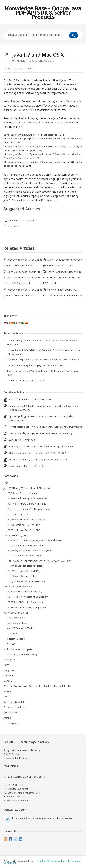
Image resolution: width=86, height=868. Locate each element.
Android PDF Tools (13, 797)
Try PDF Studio (11, 754)
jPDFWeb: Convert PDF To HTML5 (24, 571)
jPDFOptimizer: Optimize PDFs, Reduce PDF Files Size (35, 540)
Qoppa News (10, 712)
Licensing (8, 675)
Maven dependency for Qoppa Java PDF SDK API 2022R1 (37, 365)
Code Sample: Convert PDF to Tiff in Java (30, 466)
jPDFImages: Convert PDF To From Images (29, 509)
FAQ (6, 483)
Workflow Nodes (16, 618)
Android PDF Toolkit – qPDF (18, 649)
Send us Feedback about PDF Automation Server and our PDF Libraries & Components (22, 277)
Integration (9, 670)
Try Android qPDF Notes (16, 758)
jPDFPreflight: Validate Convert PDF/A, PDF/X (30, 551)
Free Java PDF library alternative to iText (30, 399)
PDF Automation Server (16, 613)
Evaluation (9, 660)
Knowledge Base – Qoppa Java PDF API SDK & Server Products (43, 12)
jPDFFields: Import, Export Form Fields (27, 504)
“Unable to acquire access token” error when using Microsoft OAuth (43, 360)
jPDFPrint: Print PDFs (18, 514)
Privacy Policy (11, 766)
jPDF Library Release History (22, 493)
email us (67, 818)
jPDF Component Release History (25, 591)
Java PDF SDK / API (13, 785)
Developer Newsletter (15, 702)
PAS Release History (18, 623)
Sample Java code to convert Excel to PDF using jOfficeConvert (42, 446)
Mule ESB (12, 633)
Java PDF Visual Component (18, 587)
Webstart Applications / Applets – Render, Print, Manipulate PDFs (38, 686)
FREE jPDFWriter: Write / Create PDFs (26, 581)
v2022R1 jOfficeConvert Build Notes (26, 380)
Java (6, 697)
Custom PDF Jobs (16, 639)
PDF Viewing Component (16, 789)
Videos (7, 691)
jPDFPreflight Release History (26, 556)
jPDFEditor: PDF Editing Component (25, 602)
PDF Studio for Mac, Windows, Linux (22, 793)
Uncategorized (11, 723)
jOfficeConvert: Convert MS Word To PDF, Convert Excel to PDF (40, 561)
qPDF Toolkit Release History (22, 654)
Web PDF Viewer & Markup (21, 628)
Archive (7, 718)
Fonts (6, 665)
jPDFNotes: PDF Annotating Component (28, 597)
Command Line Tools (15, 707)
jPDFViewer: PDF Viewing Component (26, 607)
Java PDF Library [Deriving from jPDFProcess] (27, 488)
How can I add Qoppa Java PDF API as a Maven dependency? (41, 433)
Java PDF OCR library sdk (22, 440)
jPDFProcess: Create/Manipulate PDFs (27, 520)
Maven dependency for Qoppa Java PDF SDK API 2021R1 (39, 459)
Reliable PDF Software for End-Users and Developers (42, 862)
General (22, 61)
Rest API (11, 644)
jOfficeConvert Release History (27, 566)
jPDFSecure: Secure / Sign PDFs (24, 525)
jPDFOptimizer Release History (27, 545)
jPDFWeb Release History (24, 576)
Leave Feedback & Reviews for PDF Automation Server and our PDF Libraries (63, 277)
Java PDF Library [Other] (16, 535)
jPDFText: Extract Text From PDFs (24, 530)
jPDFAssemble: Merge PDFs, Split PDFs (27, 498)
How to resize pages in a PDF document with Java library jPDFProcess (45, 427)
